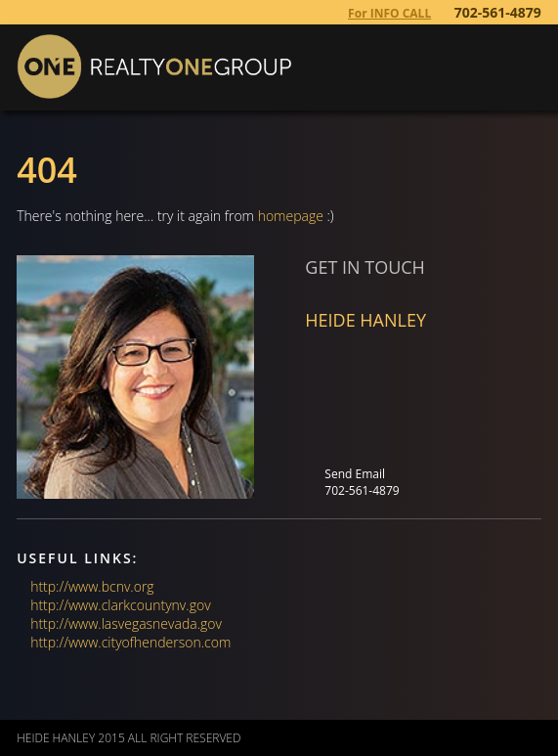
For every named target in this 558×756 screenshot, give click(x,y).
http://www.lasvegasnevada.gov (126, 623)
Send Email (355, 474)
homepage (291, 216)
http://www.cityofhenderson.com (130, 642)
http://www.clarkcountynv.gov (120, 605)
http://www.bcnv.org (92, 586)
